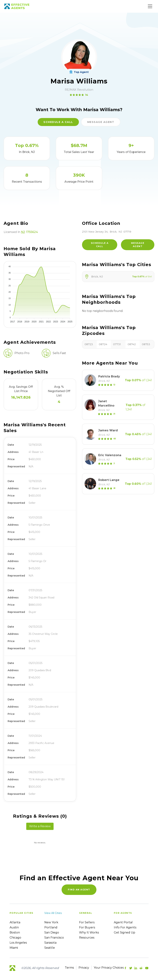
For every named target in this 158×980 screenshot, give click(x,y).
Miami (14, 948)
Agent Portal (123, 922)
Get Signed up (125, 932)
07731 (117, 344)
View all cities (53, 913)
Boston (15, 932)
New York (51, 922)
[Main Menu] (150, 6)
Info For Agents (125, 927)
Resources (87, 938)
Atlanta (15, 922)
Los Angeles (18, 943)
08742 (132, 344)
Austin (14, 927)
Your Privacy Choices (109, 968)
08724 (103, 344)
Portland (51, 927)
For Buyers (87, 927)
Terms (69, 968)
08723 (89, 344)
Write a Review (40, 826)
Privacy (84, 968)
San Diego (52, 932)
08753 (146, 344)
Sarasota (50, 943)
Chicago (15, 938)
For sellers (87, 922)
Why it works (89, 932)
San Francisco (54, 938)
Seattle (50, 948)
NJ (23, 232)
